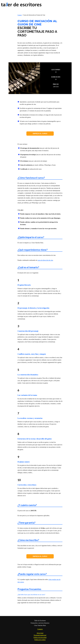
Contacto (40, 629)
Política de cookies (40, 640)
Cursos (20, 15)
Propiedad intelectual (40, 635)
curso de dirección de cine (45, 260)
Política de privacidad (40, 638)
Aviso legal (40, 633)
